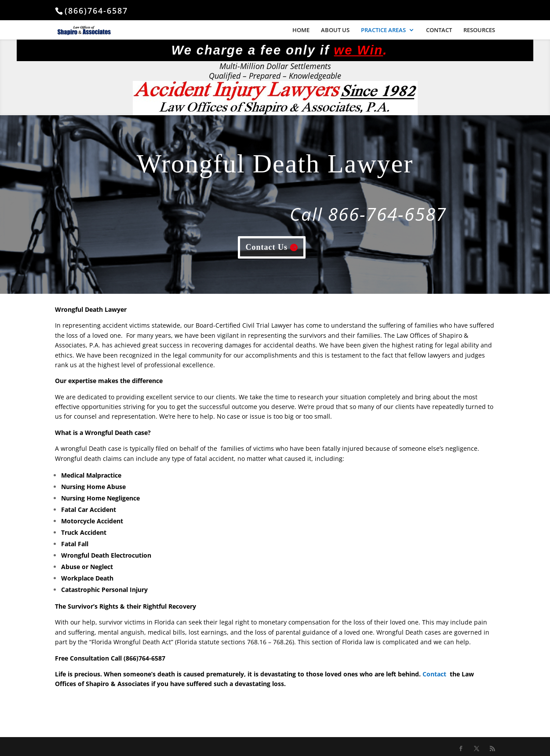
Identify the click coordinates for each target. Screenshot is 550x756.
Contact (434, 674)
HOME (301, 30)
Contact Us (267, 247)
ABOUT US (335, 30)
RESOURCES (479, 30)
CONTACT (439, 30)
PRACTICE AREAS (383, 30)
